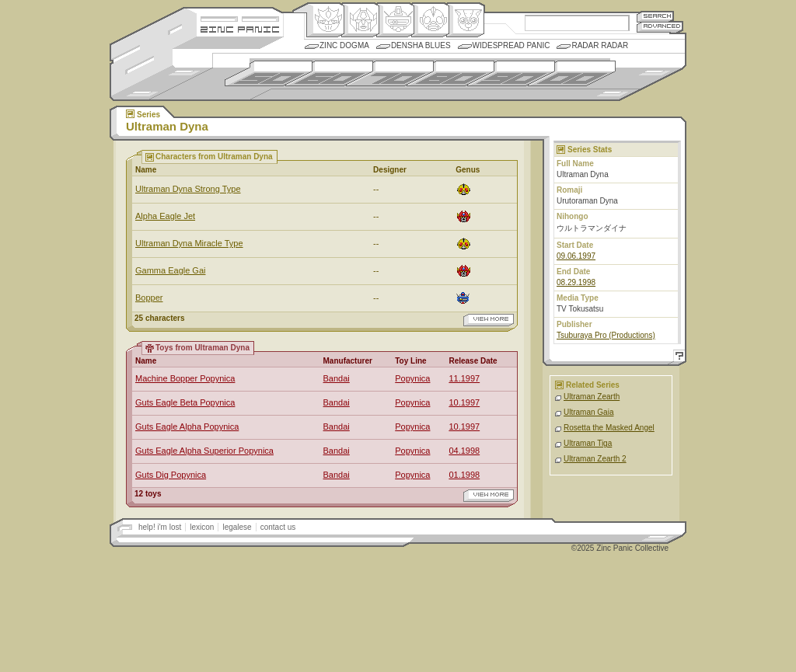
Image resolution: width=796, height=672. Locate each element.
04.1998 (464, 451)
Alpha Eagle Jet (165, 216)
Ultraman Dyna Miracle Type (189, 243)
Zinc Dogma (344, 45)
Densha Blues (421, 45)
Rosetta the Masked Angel (609, 428)
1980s (450, 73)
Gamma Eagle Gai (170, 270)
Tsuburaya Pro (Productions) (606, 335)
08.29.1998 (576, 282)
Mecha (395, 20)
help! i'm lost (160, 527)
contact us (278, 527)
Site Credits (240, 17)
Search (655, 16)
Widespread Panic (511, 45)
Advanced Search (660, 27)
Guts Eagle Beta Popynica (185, 402)
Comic (465, 20)
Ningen (430, 20)
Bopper (149, 298)
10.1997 (464, 402)
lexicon (202, 527)
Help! (677, 358)
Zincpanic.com (240, 28)
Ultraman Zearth (592, 397)
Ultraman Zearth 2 (595, 459)
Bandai (337, 378)
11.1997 (464, 378)
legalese (237, 527)
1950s (269, 73)
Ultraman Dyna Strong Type (188, 189)
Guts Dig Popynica (171, 475)
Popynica (412, 378)
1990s (511, 73)
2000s (572, 73)
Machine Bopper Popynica (185, 378)
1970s (390, 73)
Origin (325, 20)
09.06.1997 (576, 256)
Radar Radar (600, 45)
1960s (329, 73)
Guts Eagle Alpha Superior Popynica (204, 451)
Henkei (360, 20)
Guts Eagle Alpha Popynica (187, 427)
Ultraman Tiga (588, 443)
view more (489, 320)
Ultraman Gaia (588, 412)
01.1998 (464, 475)
